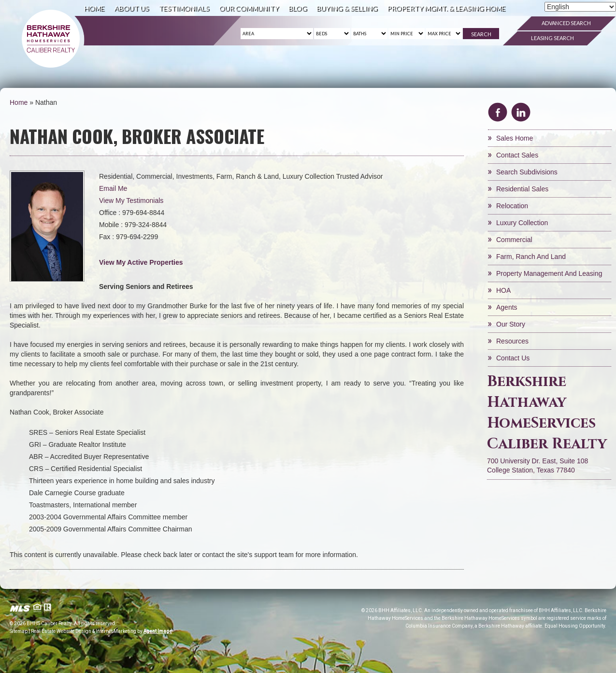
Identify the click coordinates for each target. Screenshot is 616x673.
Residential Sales (522, 189)
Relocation (512, 206)
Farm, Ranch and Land (531, 257)
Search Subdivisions (527, 172)
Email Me (113, 188)
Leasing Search (552, 38)
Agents (507, 307)
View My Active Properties (141, 262)
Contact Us (513, 358)
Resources (512, 341)
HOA (503, 290)
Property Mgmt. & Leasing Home (446, 8)
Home (94, 8)
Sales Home (515, 138)
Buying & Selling (347, 8)
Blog (298, 8)
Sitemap (19, 631)
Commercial (514, 240)
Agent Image (158, 631)
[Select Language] (580, 7)
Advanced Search (566, 23)
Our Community (249, 8)
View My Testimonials (131, 200)
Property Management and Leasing (549, 273)
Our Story (511, 324)
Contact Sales (517, 155)
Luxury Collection (522, 223)
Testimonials (184, 8)
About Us (131, 8)
